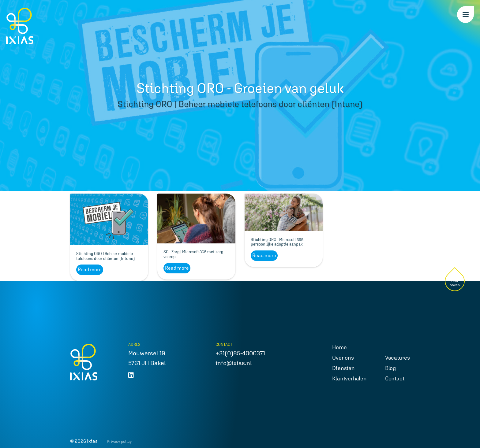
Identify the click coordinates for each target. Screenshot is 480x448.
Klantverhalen (349, 378)
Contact (395, 378)
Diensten (343, 368)
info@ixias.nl (234, 363)
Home (339, 347)
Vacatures (397, 358)
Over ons (343, 358)
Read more (90, 270)
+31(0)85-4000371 (240, 353)
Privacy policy (119, 441)
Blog (390, 368)
